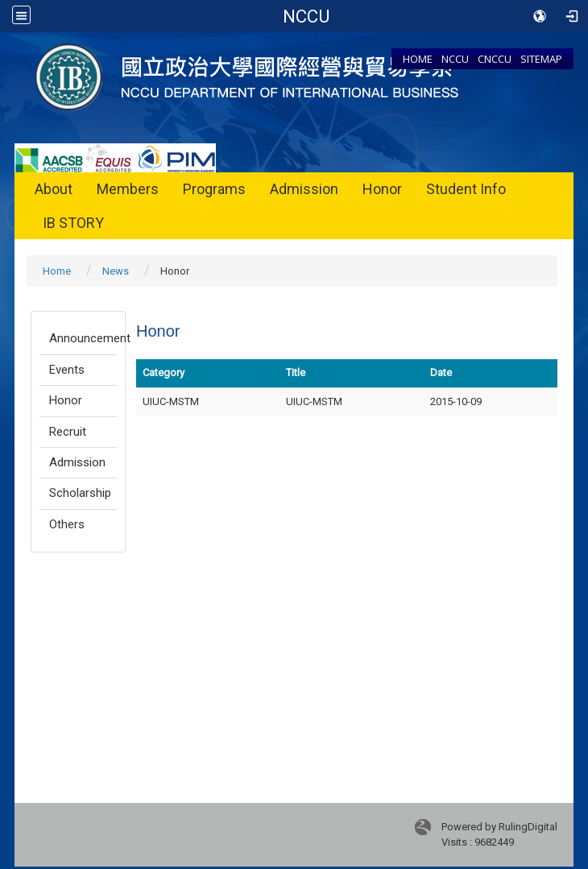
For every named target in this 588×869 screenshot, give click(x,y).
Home (57, 271)
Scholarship (80, 493)
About (54, 189)
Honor (382, 189)
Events (67, 370)
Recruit (68, 432)
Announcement (83, 338)
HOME (418, 59)
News (116, 271)
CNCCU (495, 59)
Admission (304, 189)
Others (67, 524)
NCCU (455, 59)
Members (128, 189)
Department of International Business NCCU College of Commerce (308, 16)
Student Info (466, 189)
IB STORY (73, 223)
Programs (214, 189)
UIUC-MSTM (314, 401)
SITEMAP (541, 59)
